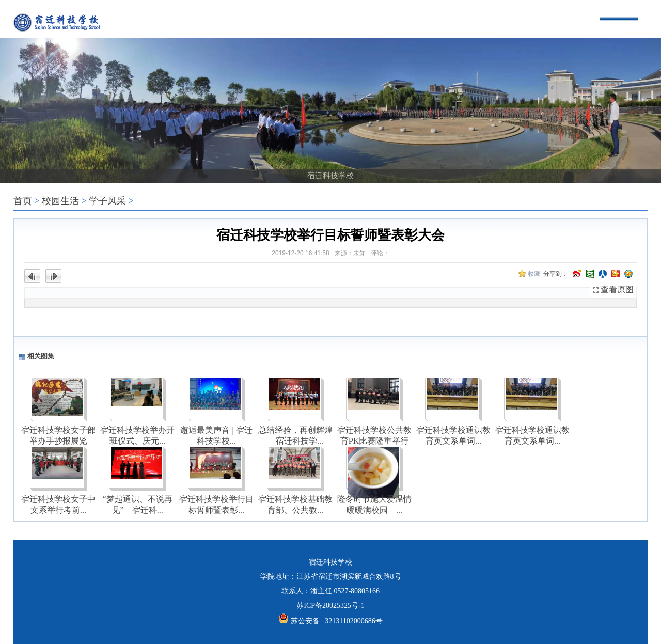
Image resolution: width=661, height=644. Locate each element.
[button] (313, 166)
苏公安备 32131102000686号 (337, 621)
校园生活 (60, 201)
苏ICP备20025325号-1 (330, 606)
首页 (23, 201)
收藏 (534, 274)
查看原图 (617, 289)
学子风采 (107, 201)
